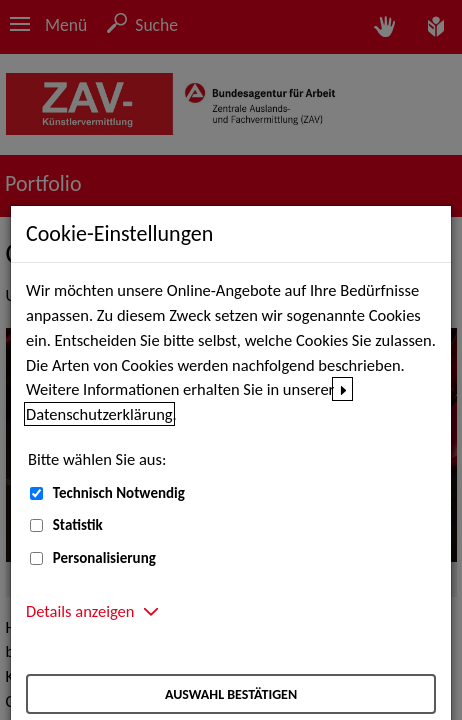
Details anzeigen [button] (80, 611)
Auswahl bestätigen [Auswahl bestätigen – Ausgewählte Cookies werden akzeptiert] (231, 694)
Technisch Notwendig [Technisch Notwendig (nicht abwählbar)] (119, 493)
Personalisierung (104, 558)
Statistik (78, 525)
